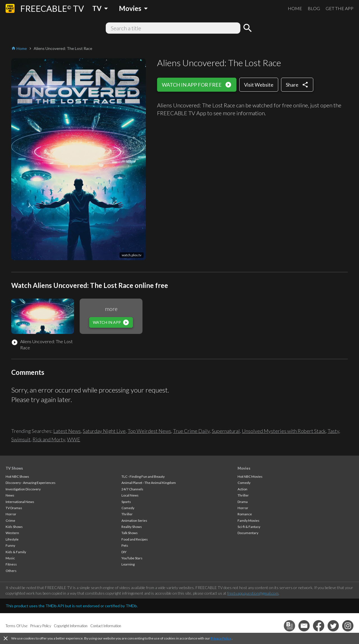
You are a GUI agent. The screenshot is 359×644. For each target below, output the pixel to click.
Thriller (127, 514)
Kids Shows (14, 527)
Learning (128, 564)
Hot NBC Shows (17, 476)
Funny (10, 545)
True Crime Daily (191, 431)
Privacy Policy (221, 638)
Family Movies (248, 520)
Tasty (333, 431)
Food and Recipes (135, 539)
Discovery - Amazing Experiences (31, 483)
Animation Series (134, 520)
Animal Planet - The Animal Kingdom (149, 483)
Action (242, 489)
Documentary (248, 533)
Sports (126, 502)
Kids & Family (16, 552)
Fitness (11, 564)
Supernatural (226, 431)
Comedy (128, 508)
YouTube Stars (132, 558)
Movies (244, 468)
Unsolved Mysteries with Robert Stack (284, 431)
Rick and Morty (49, 439)
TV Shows (14, 468)
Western (12, 533)
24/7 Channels (132, 489)
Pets (125, 545)
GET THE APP (340, 8)
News (10, 495)
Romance (245, 514)
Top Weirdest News (149, 431)
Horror (11, 514)
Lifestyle (12, 539)
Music (10, 558)
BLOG (314, 8)
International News (20, 502)
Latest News (67, 431)
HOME (295, 8)
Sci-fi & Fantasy (249, 527)
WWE (74, 439)
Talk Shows (130, 533)
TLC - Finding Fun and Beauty (143, 476)
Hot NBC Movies (250, 476)
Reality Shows (132, 527)
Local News (130, 495)
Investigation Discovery (23, 489)
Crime (10, 520)
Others (11, 571)
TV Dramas (14, 508)
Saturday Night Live (104, 431)
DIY (124, 552)
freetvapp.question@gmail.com (253, 593)
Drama (243, 502)
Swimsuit (21, 439)
